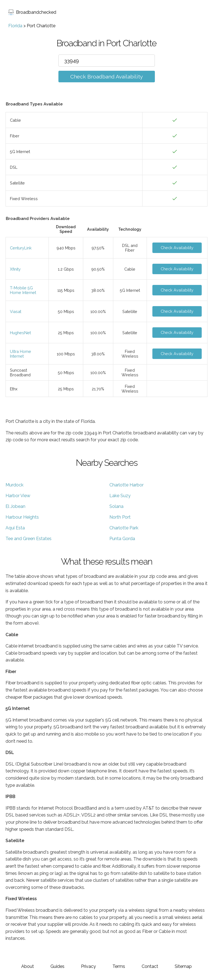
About (28, 966)
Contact (150, 966)
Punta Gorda (122, 539)
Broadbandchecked (32, 12)
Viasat (16, 311)
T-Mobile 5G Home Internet (23, 290)
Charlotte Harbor (126, 485)
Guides (57, 966)
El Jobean (15, 506)
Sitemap (183, 966)
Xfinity (15, 269)
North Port (120, 517)
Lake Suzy (120, 496)
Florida (15, 26)
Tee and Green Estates (29, 539)
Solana (116, 506)
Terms (119, 966)
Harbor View (18, 496)
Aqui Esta (15, 528)
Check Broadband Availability (106, 77)
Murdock (14, 485)
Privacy (88, 966)
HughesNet (20, 333)
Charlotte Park (124, 528)
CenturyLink (21, 248)
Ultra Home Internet (21, 354)
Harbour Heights (22, 517)
